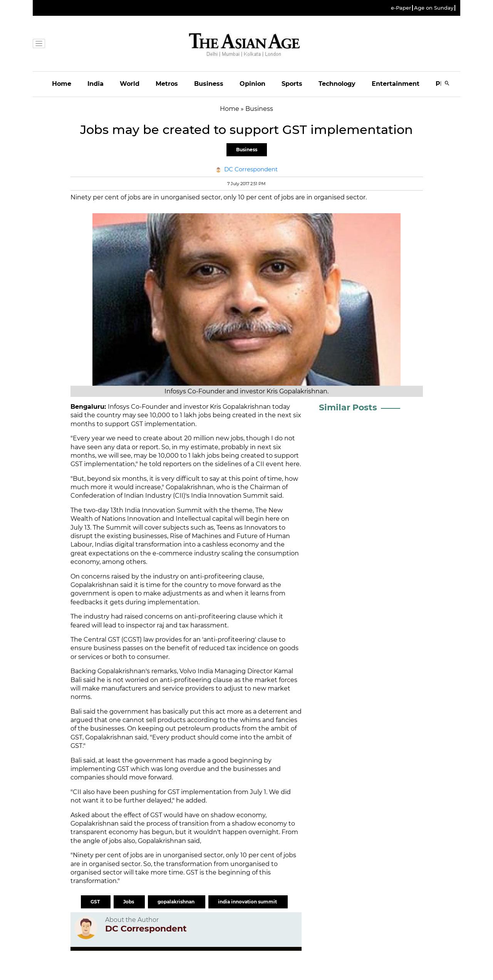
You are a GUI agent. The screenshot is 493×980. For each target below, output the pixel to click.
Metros (167, 84)
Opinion (252, 84)
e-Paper (401, 8)
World (130, 84)
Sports (292, 84)
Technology (337, 84)
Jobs (129, 902)
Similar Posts (348, 407)
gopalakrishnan (177, 902)
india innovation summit (248, 902)
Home (62, 84)
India (96, 84)
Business (209, 84)
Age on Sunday (434, 8)
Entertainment (396, 84)
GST (96, 902)
